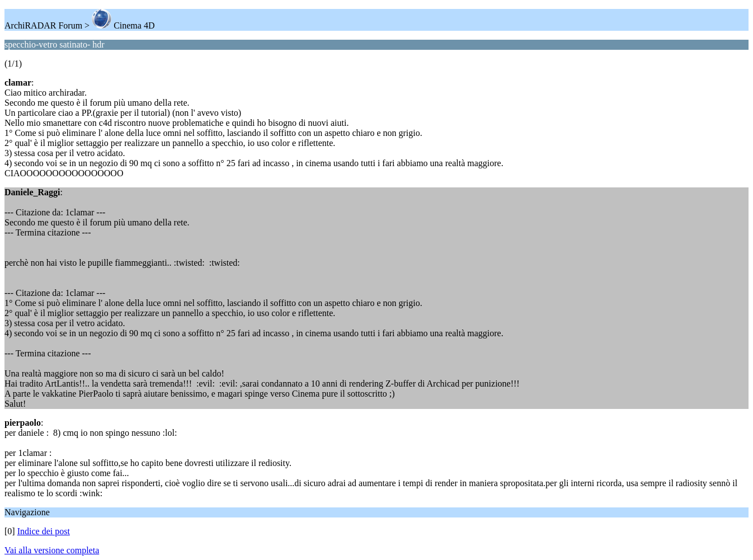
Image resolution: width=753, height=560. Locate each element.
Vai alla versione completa (52, 550)
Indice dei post (44, 531)
